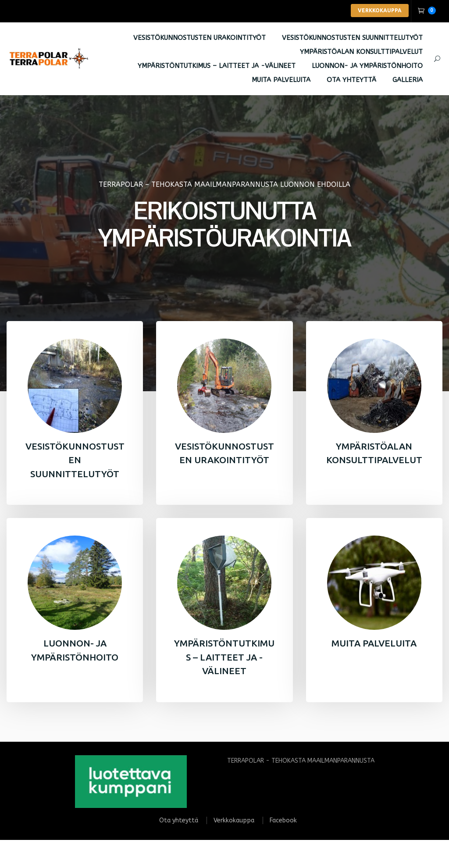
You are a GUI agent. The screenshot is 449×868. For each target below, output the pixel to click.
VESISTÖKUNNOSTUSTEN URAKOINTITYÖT (200, 38)
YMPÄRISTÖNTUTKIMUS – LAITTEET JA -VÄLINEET (217, 66)
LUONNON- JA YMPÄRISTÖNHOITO (367, 66)
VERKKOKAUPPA (380, 10)
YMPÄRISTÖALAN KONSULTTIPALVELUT (361, 52)
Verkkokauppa (234, 821)
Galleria (408, 80)
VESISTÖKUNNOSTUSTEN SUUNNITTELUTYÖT (352, 38)
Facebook (283, 821)
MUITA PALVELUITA (281, 80)
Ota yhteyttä (351, 80)
